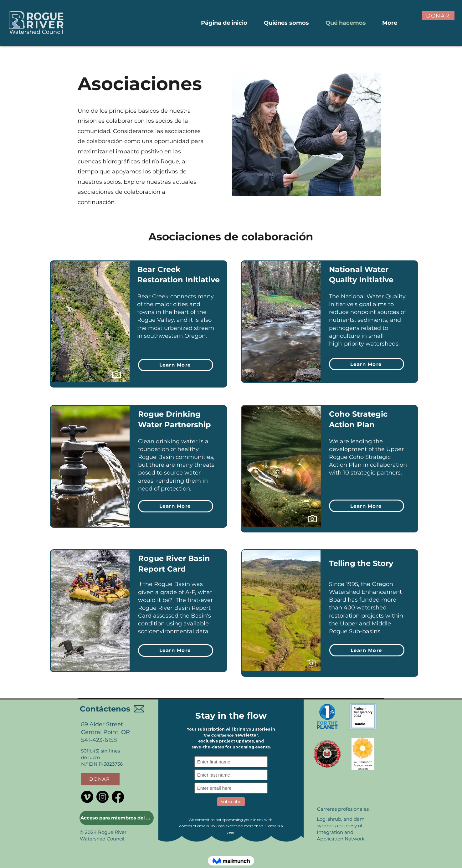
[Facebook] (118, 797)
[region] (108, 378)
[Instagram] (103, 797)
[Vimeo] (87, 797)
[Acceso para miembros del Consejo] (117, 818)
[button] (438, 16)
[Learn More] (176, 365)
